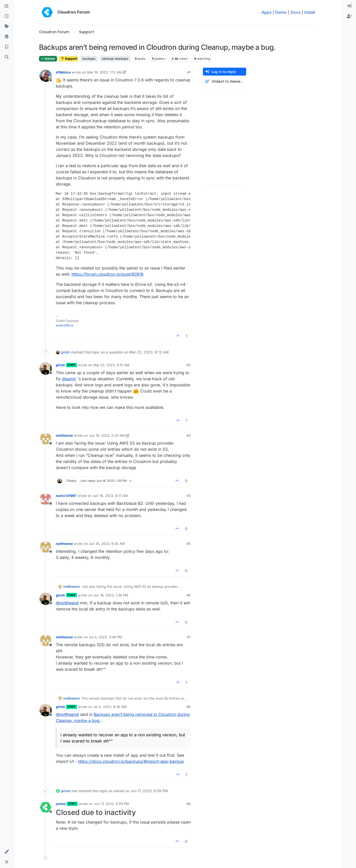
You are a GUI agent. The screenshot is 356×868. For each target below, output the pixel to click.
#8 (189, 707)
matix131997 (66, 496)
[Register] (349, 16)
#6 (189, 595)
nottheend (64, 435)
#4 (189, 496)
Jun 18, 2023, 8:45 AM (107, 544)
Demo (281, 12)
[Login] (349, 6)
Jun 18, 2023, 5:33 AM (107, 435)
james (66, 791)
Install (310, 12)
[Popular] (7, 37)
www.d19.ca (64, 325)
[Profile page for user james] (46, 807)
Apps (266, 12)
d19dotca (63, 72)
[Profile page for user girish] (46, 369)
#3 (189, 435)
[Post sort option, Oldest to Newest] (225, 82)
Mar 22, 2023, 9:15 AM (111, 365)
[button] (7, 852)
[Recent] (7, 16)
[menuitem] (349, 6)
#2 (189, 365)
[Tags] (7, 27)
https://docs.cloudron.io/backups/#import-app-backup (131, 761)
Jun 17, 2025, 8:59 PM (111, 804)
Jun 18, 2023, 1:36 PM (111, 595)
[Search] (7, 57)
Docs (295, 12)
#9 (189, 804)
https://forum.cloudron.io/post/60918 (108, 274)
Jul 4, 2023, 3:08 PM (106, 637)
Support (69, 59)
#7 (189, 637)
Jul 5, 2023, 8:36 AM (110, 707)
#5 (189, 544)
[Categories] (7, 6)
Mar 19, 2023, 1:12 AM (104, 72)
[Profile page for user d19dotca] (46, 76)
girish (65, 352)
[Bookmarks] (7, 47)
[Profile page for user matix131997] (46, 499)
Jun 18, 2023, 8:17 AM (110, 496)
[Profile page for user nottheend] (46, 439)
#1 (189, 72)
